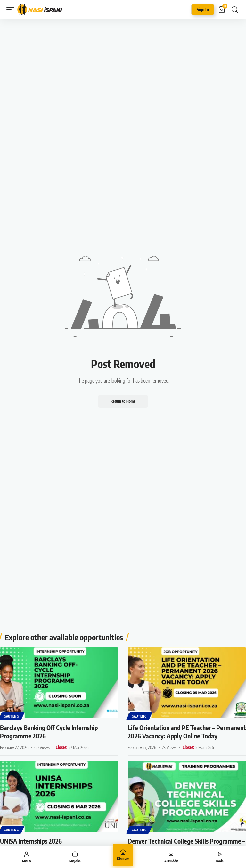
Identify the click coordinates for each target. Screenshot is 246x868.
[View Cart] (222, 10)
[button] (12, 10)
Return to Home (123, 401)
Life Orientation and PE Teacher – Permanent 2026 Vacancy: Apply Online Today (187, 732)
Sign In (203, 9)
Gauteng (11, 716)
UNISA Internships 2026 (31, 841)
